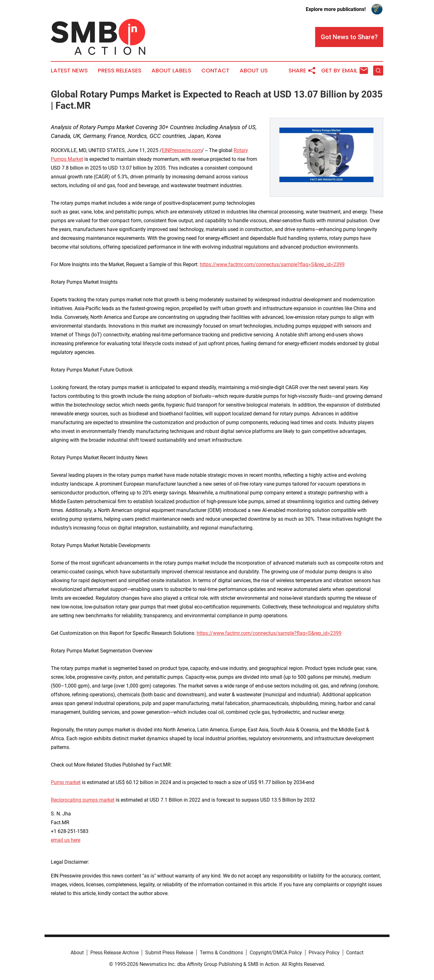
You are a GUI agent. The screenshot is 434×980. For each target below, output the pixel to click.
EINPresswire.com (182, 150)
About (77, 953)
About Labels (171, 71)
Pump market (66, 782)
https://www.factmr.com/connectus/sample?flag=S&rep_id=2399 (272, 264)
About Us (254, 71)
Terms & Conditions (221, 953)
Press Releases (120, 71)
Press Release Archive (114, 953)
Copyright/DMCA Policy (276, 953)
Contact (215, 71)
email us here (66, 840)
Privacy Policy (324, 953)
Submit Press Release (169, 953)
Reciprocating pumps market (83, 800)
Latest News (69, 71)
